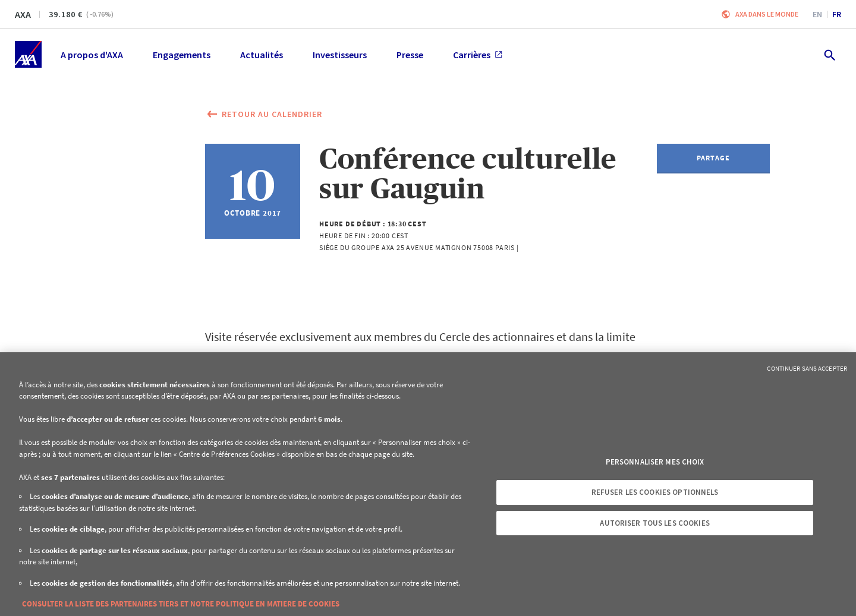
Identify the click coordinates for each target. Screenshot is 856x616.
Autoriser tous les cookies (654, 523)
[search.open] (829, 54)
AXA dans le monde (767, 14)
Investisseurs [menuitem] (340, 55)
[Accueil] (28, 54)
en (817, 14)
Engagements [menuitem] (182, 55)
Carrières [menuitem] (478, 55)
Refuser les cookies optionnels (655, 492)
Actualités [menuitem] (262, 55)
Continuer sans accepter (807, 368)
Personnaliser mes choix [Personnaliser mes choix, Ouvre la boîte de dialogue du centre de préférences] (655, 462)
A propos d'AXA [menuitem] (92, 55)
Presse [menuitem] (410, 55)
